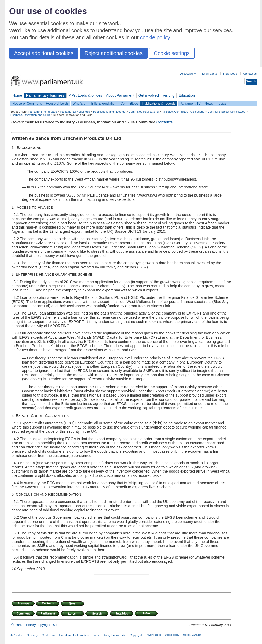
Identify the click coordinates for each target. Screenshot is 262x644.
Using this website (114, 635)
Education (187, 95)
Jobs (96, 635)
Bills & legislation (104, 103)
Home (17, 95)
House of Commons (27, 103)
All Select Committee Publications (183, 112)
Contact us (250, 74)
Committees (129, 103)
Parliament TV (190, 103)
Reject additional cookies (114, 53)
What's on (80, 103)
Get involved (149, 95)
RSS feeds (230, 74)
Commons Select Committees (226, 112)
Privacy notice (153, 635)
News (209, 103)
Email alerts (209, 74)
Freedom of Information (74, 635)
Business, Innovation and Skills (30, 115)
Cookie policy (172, 635)
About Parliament (120, 95)
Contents (165, 122)
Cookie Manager (192, 635)
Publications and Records (109, 112)
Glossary (32, 635)
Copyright (136, 635)
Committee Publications (144, 112)
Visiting (169, 95)
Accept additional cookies (44, 53)
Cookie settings (172, 53)
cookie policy (155, 37)
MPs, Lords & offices (85, 95)
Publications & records (159, 103)
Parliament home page (43, 112)
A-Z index (17, 635)
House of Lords (57, 103)
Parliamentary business (45, 95)
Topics (222, 103)
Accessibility (188, 74)
